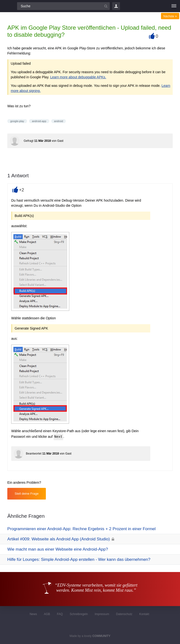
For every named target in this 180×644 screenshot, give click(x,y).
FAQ (60, 614)
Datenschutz (124, 614)
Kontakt (144, 614)
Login (116, 6)
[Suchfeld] (63, 6)
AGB (47, 614)
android (59, 121)
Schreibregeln (79, 614)
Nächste (170, 16)
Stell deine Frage (27, 494)
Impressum (102, 614)
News (33, 614)
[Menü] (174, 6)
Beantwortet (34, 454)
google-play (17, 121)
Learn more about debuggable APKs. (78, 77)
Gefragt (29, 141)
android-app (39, 121)
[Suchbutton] (106, 6)
